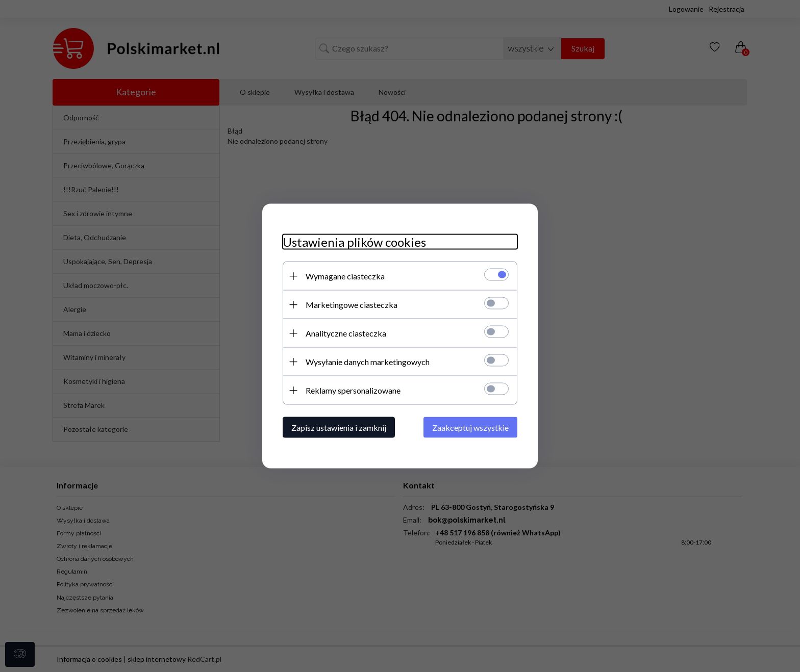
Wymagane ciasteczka (345, 276)
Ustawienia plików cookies (354, 242)
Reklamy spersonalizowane (353, 390)
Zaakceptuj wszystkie (470, 428)
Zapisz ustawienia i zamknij (339, 428)
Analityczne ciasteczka (346, 333)
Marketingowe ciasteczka (352, 305)
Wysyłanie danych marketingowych (368, 362)
